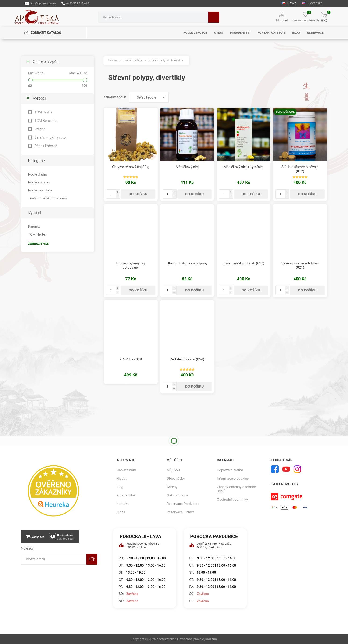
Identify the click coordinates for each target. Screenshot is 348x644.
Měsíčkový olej (187, 167)
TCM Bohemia (45, 121)
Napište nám (126, 470)
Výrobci (39, 98)
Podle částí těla (40, 190)
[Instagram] (297, 469)
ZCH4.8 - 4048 (131, 359)
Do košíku (138, 194)
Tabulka (315, 97)
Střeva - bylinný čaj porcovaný (131, 265)
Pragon (40, 129)
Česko (289, 3)
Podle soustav (39, 182)
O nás (121, 512)
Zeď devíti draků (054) (187, 359)
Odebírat (92, 559)
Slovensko (312, 3)
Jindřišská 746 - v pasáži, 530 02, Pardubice (210, 545)
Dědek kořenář (46, 146)
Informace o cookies (233, 479)
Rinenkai (35, 227)
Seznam (324, 97)
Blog (120, 487)
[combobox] (153, 17)
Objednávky (176, 479)
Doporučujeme (285, 112)
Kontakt (122, 504)
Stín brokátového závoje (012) (300, 169)
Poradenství (126, 495)
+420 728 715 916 (75, 4)
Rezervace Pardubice (183, 504)
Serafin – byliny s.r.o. (50, 137)
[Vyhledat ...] (153, 17)
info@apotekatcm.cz (41, 4)
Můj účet (282, 20)
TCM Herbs (43, 112)
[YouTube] (286, 469)
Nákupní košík (178, 495)
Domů (112, 60)
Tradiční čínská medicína (47, 198)
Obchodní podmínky (233, 500)
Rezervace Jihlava (181, 512)
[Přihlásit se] (54, 559)
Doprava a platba (230, 470)
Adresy (172, 487)
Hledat (214, 17)
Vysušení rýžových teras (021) (300, 265)
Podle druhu (37, 174)
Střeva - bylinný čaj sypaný (187, 263)
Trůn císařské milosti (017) (244, 263)
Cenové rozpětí (46, 61)
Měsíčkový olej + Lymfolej (244, 167)
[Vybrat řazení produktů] (149, 97)
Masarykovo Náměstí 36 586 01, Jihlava (139, 545)
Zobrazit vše (38, 244)
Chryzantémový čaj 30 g (131, 167)
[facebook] (275, 469)
